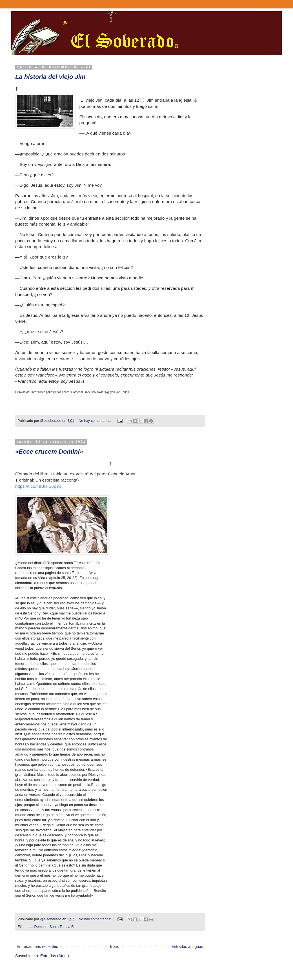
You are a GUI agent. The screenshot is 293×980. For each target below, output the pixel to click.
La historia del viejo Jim (50, 77)
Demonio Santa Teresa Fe (55, 927)
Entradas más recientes (37, 946)
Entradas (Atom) (55, 956)
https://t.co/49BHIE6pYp (38, 486)
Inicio (115, 946)
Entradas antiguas (187, 946)
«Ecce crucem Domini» (49, 452)
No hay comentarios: (95, 421)
